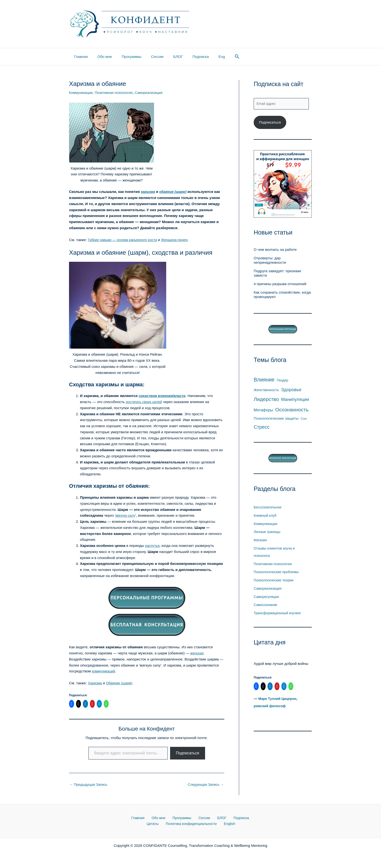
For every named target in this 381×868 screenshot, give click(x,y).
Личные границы (268, 532)
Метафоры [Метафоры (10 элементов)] (263, 411)
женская (197, 653)
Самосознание (266, 605)
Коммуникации (82, 93)
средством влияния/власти (163, 396)
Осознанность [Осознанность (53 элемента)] (292, 410)
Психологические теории (275, 581)
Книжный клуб (266, 516)
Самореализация (153, 93)
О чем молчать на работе (275, 250)
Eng (206, 57)
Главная (80, 57)
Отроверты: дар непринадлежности (270, 261)
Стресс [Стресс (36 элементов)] (262, 427)
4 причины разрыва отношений (280, 285)
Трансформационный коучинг (279, 614)
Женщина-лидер (179, 240)
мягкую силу (126, 515)
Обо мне (101, 57)
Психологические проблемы (277, 573)
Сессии (149, 57)
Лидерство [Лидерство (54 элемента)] (266, 400)
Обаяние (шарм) (121, 683)
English (220, 825)
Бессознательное (268, 508)
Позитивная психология (116, 93)
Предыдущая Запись (89, 785)
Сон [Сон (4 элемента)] (303, 419)
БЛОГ (167, 57)
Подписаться (188, 753)
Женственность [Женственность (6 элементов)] (266, 390)
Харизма (95, 683)
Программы (126, 57)
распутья (153, 546)
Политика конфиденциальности (184, 825)
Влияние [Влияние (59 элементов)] (264, 380)
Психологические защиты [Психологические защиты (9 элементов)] (276, 419)
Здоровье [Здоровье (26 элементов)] (291, 390)
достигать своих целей (145, 402)
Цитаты (244, 818)
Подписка (187, 57)
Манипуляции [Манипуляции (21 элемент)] (295, 400)
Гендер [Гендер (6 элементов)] (282, 381)
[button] (220, 57)
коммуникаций (104, 671)
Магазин (261, 541)
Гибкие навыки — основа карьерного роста (124, 240)
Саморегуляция (267, 597)
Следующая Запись (205, 785)
